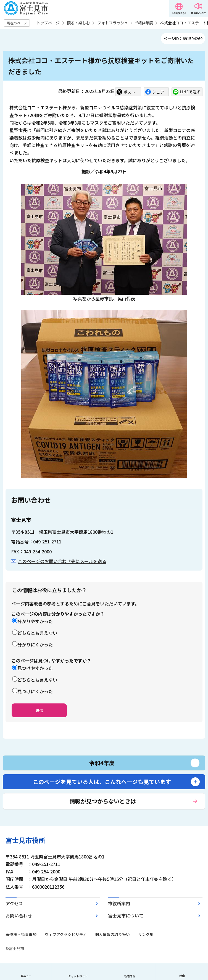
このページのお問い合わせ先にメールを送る (62, 561)
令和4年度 (144, 23)
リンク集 (146, 934)
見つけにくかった (35, 691)
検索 (182, 976)
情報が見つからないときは (103, 801)
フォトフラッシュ (113, 23)
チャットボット (78, 976)
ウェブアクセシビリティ (66, 934)
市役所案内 (119, 903)
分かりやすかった (35, 621)
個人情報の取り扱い (112, 934)
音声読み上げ (198, 13)
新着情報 (130, 976)
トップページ (48, 23)
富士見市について (126, 915)
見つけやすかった (35, 668)
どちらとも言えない (37, 633)
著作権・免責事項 (21, 934)
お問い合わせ (19, 915)
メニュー (26, 976)
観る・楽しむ (78, 23)
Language (179, 13)
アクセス (14, 903)
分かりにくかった (35, 644)
